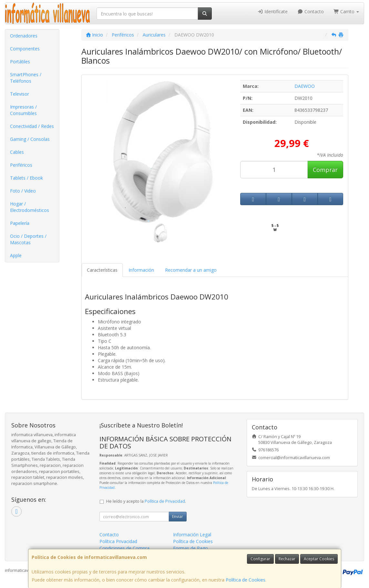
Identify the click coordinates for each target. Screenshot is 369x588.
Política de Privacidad (165, 501)
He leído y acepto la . (146, 501)
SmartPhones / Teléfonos (26, 78)
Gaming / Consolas (30, 139)
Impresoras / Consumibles (23, 110)
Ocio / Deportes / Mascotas (28, 239)
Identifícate (273, 11)
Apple (16, 255)
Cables (17, 152)
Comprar (325, 170)
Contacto (311, 11)
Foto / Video (23, 191)
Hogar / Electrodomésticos (30, 207)
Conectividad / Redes (32, 126)
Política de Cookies (246, 580)
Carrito (346, 11)
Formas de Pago (190, 548)
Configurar (260, 559)
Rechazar (287, 559)
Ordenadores (24, 36)
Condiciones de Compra (124, 548)
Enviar (178, 516)
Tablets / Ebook (26, 178)
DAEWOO (305, 86)
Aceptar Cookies (319, 559)
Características (102, 270)
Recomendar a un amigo (191, 270)
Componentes (25, 49)
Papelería (20, 223)
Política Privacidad (118, 541)
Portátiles (20, 62)
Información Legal (192, 535)
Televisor (20, 94)
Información (141, 270)
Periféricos (21, 165)
